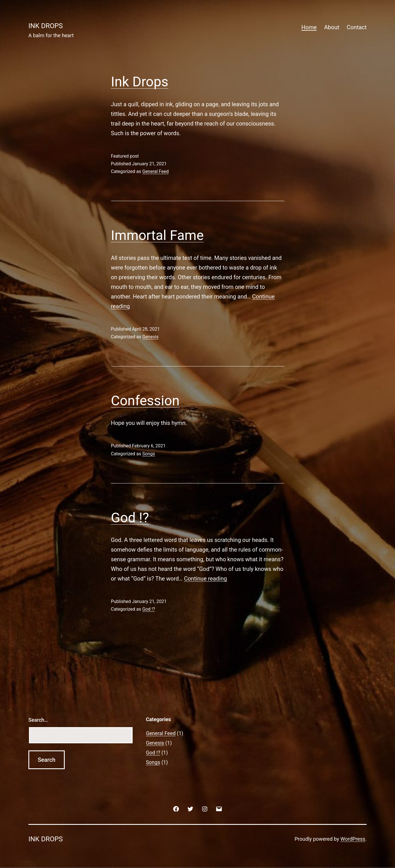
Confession (145, 401)
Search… (38, 720)
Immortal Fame (157, 235)
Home (309, 27)
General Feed (155, 171)
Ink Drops (140, 82)
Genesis (150, 337)
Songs (149, 454)
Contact (357, 27)
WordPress (353, 839)
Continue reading (205, 579)
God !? (130, 518)
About (332, 27)
